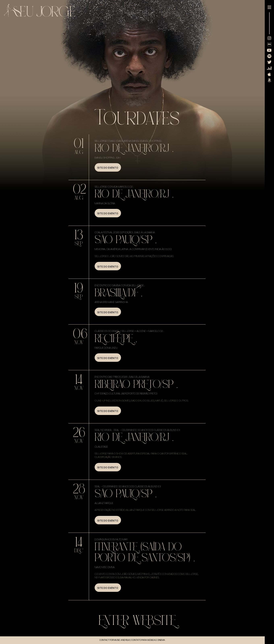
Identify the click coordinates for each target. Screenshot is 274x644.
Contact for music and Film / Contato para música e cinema (132, 640)
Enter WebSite (137, 621)
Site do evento (108, 168)
